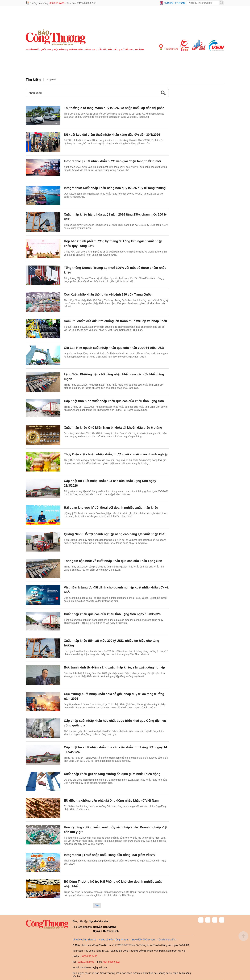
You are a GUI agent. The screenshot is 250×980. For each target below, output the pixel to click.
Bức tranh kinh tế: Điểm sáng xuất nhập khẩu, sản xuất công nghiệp (114, 667)
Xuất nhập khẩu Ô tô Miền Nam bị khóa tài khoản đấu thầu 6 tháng (113, 428)
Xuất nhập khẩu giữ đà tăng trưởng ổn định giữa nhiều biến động (112, 774)
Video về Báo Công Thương (114, 940)
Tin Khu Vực (168, 47)
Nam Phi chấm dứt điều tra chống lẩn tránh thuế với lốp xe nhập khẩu (115, 321)
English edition (174, 3)
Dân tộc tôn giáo (108, 49)
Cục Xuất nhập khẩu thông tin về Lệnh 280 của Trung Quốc (108, 295)
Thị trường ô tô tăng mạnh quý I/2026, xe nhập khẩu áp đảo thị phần (114, 108)
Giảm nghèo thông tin (82, 49)
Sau (97, 905)
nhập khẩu (52, 80)
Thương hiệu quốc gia (38, 49)
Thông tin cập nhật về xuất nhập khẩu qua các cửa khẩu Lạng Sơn (113, 561)
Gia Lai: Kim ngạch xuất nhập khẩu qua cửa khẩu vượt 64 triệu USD (114, 348)
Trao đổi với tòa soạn (143, 940)
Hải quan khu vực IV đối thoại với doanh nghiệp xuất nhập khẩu (111, 508)
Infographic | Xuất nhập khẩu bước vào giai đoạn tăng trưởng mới (112, 161)
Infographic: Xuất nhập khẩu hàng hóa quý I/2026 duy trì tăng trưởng (115, 188)
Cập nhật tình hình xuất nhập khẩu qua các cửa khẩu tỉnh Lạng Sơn (114, 401)
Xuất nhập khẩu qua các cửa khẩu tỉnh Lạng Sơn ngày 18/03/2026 (112, 614)
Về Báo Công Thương (84, 940)
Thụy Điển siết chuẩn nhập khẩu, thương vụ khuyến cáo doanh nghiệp (116, 454)
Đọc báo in (60, 49)
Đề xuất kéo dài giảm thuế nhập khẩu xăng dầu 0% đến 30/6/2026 (112, 135)
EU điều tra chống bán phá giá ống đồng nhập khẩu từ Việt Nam (111, 801)
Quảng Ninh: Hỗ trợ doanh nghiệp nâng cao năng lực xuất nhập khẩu (115, 534)
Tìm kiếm (33, 79)
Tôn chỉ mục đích (167, 940)
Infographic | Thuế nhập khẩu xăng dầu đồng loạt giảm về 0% (109, 855)
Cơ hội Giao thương (133, 49)
